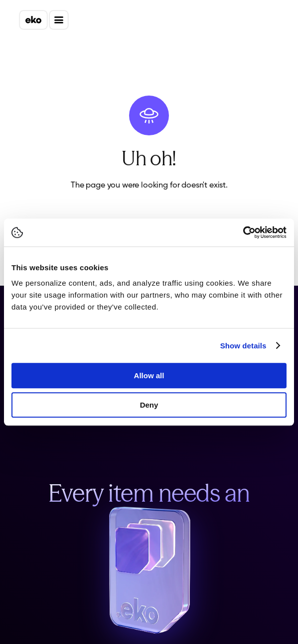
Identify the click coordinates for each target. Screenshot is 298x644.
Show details (243, 346)
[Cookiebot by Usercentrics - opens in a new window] (243, 232)
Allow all (149, 376)
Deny (149, 405)
